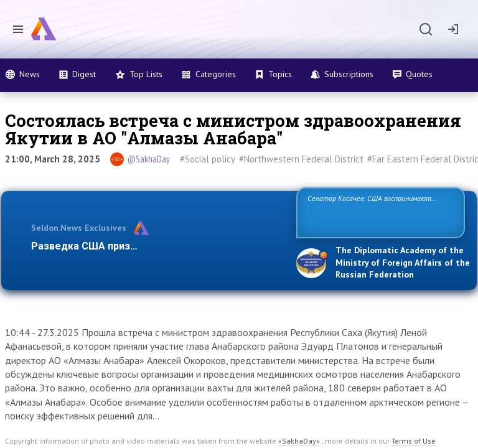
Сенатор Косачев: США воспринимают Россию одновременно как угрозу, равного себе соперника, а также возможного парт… (379, 212)
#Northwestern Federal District (301, 159)
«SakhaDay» (299, 441)
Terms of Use (414, 441)
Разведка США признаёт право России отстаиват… (157, 246)
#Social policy (208, 159)
